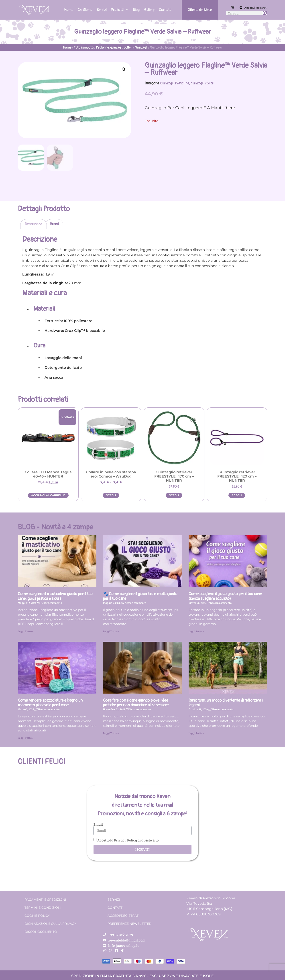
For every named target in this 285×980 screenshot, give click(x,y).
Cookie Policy (37, 915)
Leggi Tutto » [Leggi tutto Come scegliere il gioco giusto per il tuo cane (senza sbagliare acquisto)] (196, 631)
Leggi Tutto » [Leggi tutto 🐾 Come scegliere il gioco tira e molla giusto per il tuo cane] (111, 631)
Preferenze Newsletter (129, 923)
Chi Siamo (85, 10)
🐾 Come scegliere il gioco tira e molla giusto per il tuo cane (140, 596)
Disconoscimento (41, 931)
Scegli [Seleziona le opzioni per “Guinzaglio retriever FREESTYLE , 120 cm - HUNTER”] (237, 495)
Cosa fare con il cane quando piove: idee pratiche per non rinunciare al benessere (136, 703)
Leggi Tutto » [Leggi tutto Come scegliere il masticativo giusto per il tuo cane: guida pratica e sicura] (26, 631)
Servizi (102, 10)
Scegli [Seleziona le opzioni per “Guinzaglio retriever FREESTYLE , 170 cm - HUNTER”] (174, 495)
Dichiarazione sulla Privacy (50, 923)
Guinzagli (141, 48)
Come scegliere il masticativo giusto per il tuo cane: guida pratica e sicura (55, 596)
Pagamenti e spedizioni (45, 899)
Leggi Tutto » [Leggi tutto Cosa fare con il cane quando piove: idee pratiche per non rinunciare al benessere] (111, 733)
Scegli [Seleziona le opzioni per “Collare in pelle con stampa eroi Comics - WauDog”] (111, 495)
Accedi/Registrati (256, 8)
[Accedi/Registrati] (241, 8)
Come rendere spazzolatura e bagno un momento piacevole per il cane (50, 703)
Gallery (149, 10)
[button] (124, 69)
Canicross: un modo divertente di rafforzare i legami (226, 703)
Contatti (165, 10)
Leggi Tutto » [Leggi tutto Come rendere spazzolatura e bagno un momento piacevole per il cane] (26, 737)
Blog (136, 10)
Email (98, 824)
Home (69, 10)
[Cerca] (265, 13)
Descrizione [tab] (34, 224)
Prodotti (120, 10)
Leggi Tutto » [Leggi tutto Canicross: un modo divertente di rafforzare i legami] (196, 733)
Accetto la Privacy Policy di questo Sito (128, 840)
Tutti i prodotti (84, 48)
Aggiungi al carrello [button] (48, 495)
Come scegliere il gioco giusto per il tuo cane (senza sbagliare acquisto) (225, 596)
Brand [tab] (54, 224)
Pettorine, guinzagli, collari (114, 48)
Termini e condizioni (43, 907)
